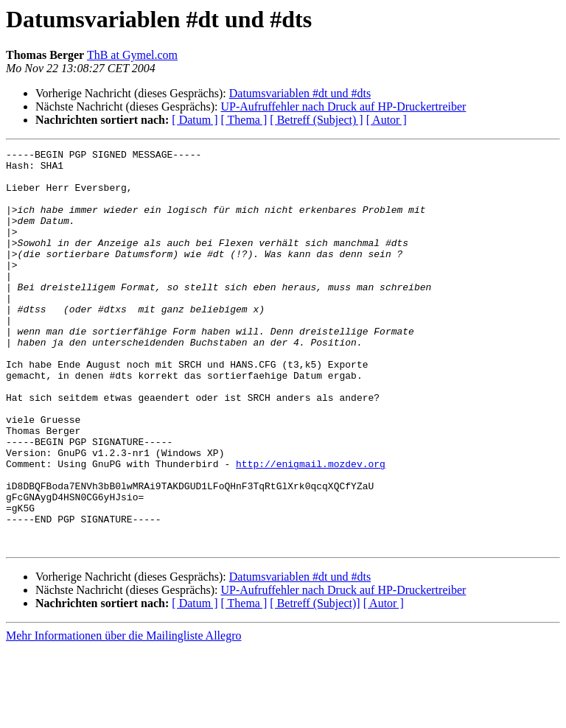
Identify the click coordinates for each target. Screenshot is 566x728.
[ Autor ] (387, 120)
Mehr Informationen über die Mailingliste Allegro (123, 715)
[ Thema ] (244, 120)
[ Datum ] (195, 120)
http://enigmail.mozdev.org (311, 528)
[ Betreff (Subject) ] (316, 120)
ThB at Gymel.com (132, 55)
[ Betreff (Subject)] (315, 683)
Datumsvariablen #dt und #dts (300, 93)
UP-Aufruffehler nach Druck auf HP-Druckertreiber (343, 106)
